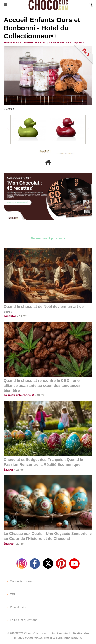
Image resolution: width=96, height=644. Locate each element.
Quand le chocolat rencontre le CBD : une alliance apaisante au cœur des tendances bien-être (42, 386)
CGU (11, 594)
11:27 (22, 316)
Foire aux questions (21, 620)
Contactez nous (18, 581)
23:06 (19, 470)
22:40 (19, 544)
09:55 (39, 395)
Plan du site (16, 607)
